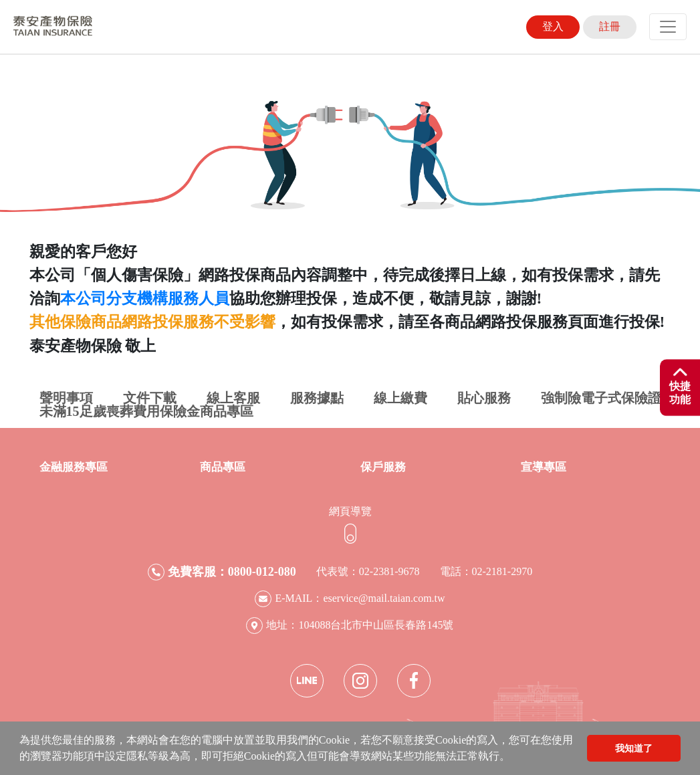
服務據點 (317, 398)
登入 (553, 26)
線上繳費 (400, 398)
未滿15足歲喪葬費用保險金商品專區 (146, 411)
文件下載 (150, 398)
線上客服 (233, 398)
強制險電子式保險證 (601, 398)
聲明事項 (66, 398)
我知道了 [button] (634, 748)
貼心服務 (484, 398)
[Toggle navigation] (668, 27)
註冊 (610, 26)
